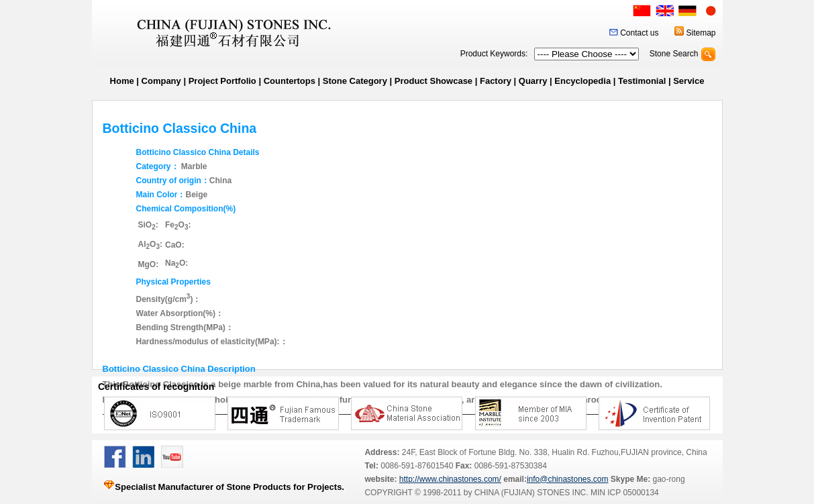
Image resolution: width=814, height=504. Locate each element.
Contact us (639, 33)
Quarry (533, 81)
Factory (496, 81)
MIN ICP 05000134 (624, 493)
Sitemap (701, 33)
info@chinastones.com (568, 479)
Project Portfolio (222, 81)
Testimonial (642, 81)
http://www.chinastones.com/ (450, 479)
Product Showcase (434, 81)
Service (689, 81)
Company (161, 81)
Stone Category (355, 81)
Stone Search (674, 54)
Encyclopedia (582, 81)
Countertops (290, 81)
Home (122, 81)
